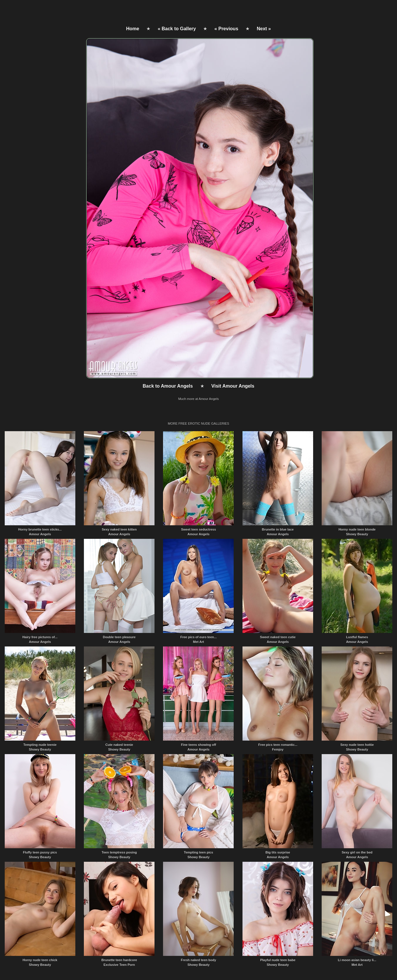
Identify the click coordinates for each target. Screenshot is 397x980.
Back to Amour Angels (168, 386)
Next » (264, 29)
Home (133, 29)
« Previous (226, 29)
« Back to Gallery (177, 29)
